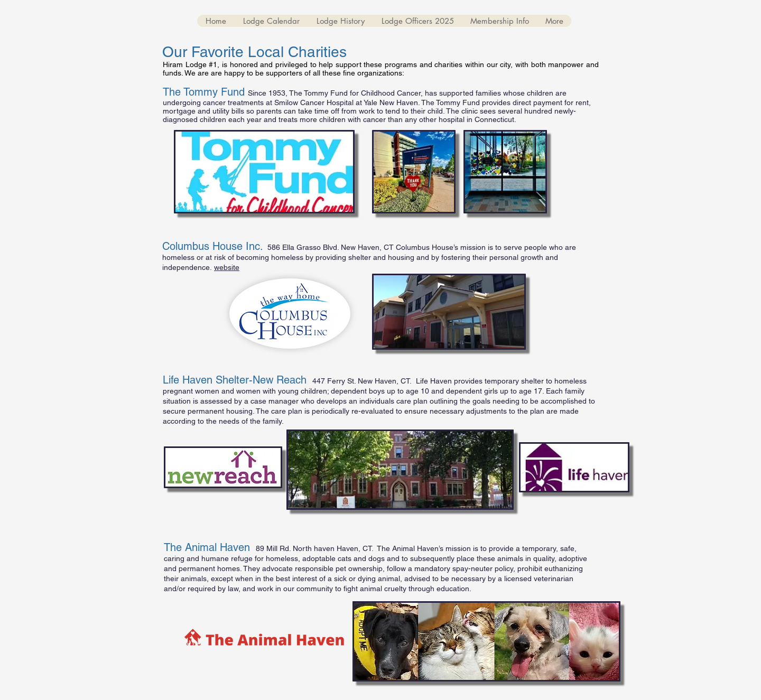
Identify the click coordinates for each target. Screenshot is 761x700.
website (227, 267)
